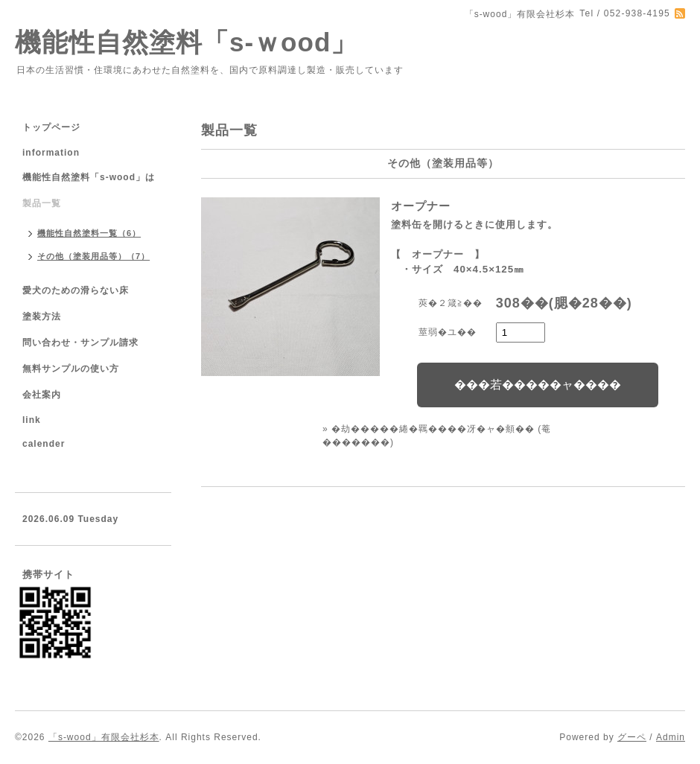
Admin (671, 737)
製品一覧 (42, 203)
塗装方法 (42, 316)
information (51, 153)
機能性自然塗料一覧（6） (89, 233)
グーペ (632, 737)
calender (44, 444)
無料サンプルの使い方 (71, 369)
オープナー (421, 206)
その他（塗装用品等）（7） (93, 256)
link (32, 420)
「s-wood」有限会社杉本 (104, 737)
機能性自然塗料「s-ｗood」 (186, 42)
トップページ (51, 127)
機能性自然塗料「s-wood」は (89, 177)
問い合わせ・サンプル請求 (80, 343)
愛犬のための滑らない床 (76, 290)
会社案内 (42, 395)
